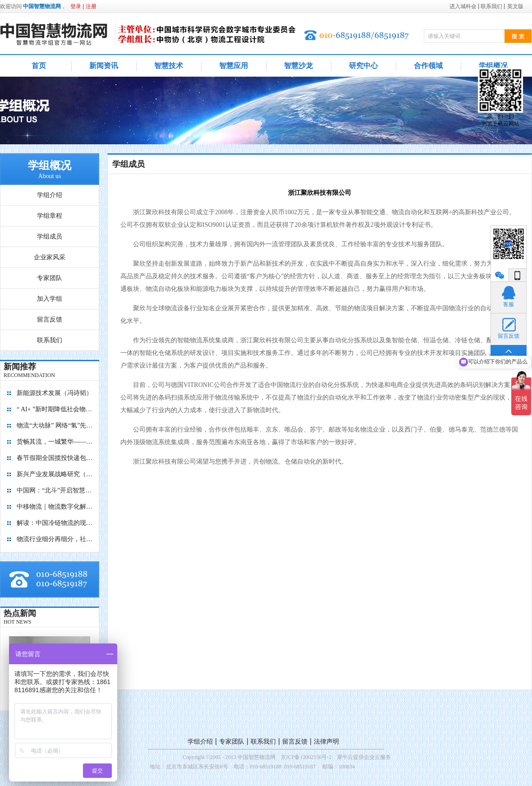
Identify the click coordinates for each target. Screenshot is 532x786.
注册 (91, 6)
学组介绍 (200, 742)
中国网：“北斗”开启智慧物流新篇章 (55, 490)
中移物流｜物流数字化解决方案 (55, 507)
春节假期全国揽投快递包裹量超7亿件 (55, 458)
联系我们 (263, 742)
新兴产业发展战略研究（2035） (55, 474)
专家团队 (232, 742)
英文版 (515, 6)
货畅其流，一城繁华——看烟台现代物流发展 (55, 442)
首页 (39, 66)
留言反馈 (295, 742)
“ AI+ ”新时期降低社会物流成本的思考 (55, 409)
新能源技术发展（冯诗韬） (55, 393)
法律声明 (326, 742)
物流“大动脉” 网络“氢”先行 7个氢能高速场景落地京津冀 (55, 425)
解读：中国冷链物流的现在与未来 (55, 523)
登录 (76, 6)
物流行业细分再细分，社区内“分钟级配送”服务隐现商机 (55, 539)
